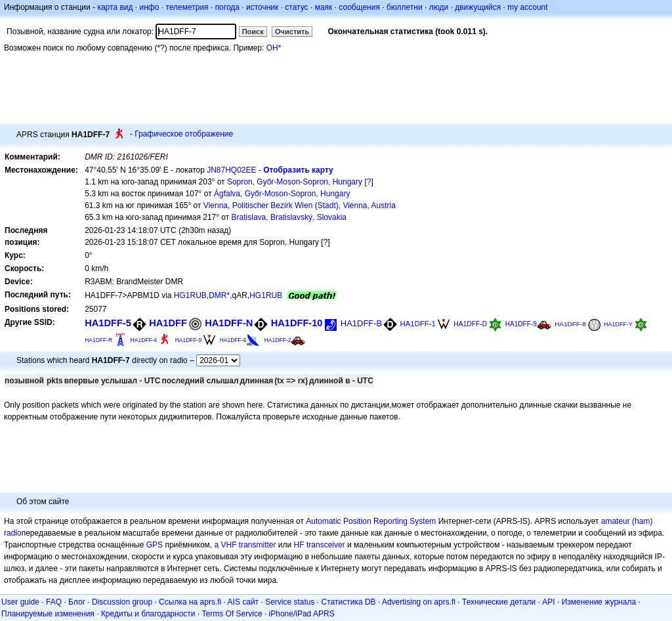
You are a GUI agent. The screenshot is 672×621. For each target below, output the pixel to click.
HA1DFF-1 (418, 324)
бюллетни (405, 7)
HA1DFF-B (361, 323)
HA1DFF (168, 323)
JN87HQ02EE (231, 170)
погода (227, 7)
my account (527, 7)
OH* (274, 48)
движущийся (478, 7)
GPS (155, 545)
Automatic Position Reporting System (371, 521)
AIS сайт (243, 602)
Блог (77, 602)
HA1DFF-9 (521, 324)
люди (439, 7)
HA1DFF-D (470, 324)
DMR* (219, 295)
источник (262, 7)
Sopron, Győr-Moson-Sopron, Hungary (295, 182)
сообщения (359, 7)
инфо (149, 7)
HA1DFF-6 (233, 340)
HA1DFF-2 (278, 340)
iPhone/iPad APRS (302, 614)
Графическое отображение (184, 134)
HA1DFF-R (98, 340)
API (548, 602)
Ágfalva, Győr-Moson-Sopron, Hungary (282, 194)
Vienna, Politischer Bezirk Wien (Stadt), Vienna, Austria (300, 205)
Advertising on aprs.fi (419, 602)
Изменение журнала (599, 602)
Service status (290, 602)
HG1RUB (190, 295)
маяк (324, 7)
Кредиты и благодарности (148, 614)
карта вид (115, 7)
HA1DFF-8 (570, 324)
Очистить (292, 32)
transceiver (326, 545)
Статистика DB (349, 602)
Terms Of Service (232, 614)
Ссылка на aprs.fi (190, 602)
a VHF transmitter (245, 545)
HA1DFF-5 (108, 323)
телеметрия (187, 7)
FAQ (54, 602)
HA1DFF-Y (618, 324)
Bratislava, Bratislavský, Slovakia (289, 217)
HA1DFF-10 (297, 323)
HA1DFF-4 (144, 340)
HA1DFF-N (229, 323)
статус (296, 7)
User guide (20, 602)
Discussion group (122, 602)
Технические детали (499, 602)
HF (299, 545)
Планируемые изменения (48, 614)
